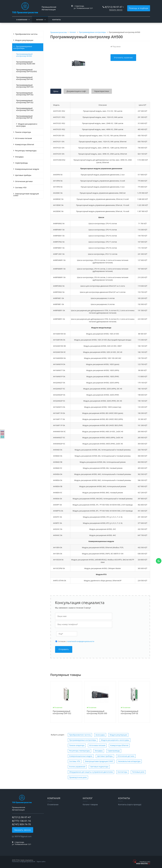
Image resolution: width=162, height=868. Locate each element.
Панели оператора (23, 132)
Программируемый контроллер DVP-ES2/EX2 (27, 70)
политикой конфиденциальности (81, 641)
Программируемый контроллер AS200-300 (26, 63)
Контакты (57, 20)
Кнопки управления (77, 767)
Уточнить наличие (123, 58)
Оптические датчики (24, 181)
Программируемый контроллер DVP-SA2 (25, 109)
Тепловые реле (138, 772)
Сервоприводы (22, 163)
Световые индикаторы (99, 767)
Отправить (64, 649)
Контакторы (122, 772)
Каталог (40, 20)
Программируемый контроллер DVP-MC (25, 78)
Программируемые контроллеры (23, 47)
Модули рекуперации (24, 40)
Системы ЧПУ (21, 187)
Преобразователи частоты (26, 34)
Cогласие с (76, 641)
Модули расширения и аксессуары (27, 125)
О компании (22, 20)
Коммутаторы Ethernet (25, 144)
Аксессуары (100, 735)
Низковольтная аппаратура (129, 761)
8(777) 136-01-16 (21, 821)
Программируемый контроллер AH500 (24, 55)
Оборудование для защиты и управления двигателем (91, 772)
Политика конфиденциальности (24, 861)
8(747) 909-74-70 (21, 824)
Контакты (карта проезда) (130, 805)
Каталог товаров (90, 805)
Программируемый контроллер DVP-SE (24, 117)
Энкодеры (19, 157)
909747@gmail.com (23, 836)
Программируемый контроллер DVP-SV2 (25, 86)
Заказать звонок (116, 10)
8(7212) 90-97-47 (114, 7)
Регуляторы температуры (26, 151)
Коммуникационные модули (27, 169)
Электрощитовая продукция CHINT (26, 195)
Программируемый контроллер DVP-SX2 (25, 94)
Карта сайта (41, 861)
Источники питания (24, 138)
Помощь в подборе (139, 8)
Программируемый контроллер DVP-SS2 (25, 101)
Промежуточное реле (78, 777)
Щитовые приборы (23, 175)
